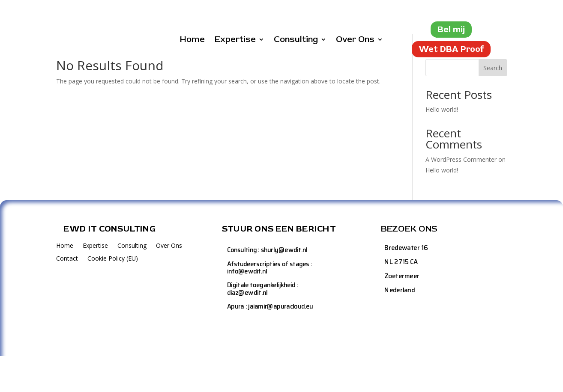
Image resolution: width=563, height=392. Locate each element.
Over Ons (355, 40)
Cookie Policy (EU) (113, 295)
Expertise (235, 40)
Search (493, 104)
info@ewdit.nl (247, 307)
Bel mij (451, 29)
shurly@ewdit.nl (284, 286)
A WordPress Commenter (461, 195)
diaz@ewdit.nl (247, 329)
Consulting (296, 40)
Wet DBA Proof (451, 49)
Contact (67, 295)
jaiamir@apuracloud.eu (280, 343)
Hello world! (442, 146)
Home (192, 40)
